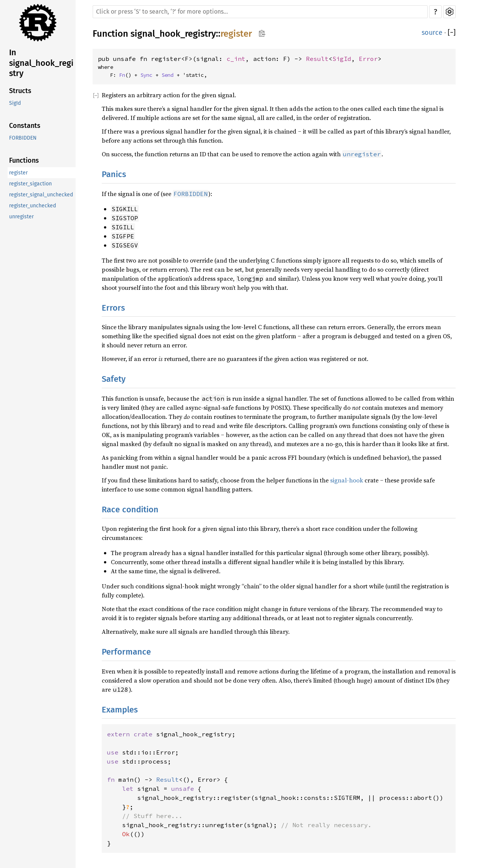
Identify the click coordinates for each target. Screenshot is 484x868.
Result (317, 59)
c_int (236, 59)
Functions (24, 160)
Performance (126, 652)
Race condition (130, 509)
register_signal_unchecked (41, 195)
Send (168, 75)
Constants (25, 126)
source (432, 33)
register (18, 173)
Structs (20, 91)
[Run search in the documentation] (260, 12)
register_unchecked (33, 206)
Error (368, 59)
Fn (122, 75)
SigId (15, 103)
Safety (114, 379)
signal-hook (347, 480)
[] (452, 33)
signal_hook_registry (173, 34)
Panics (114, 174)
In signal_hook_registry (41, 63)
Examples (120, 710)
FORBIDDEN (23, 138)
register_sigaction (30, 184)
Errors (113, 308)
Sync (146, 75)
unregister (21, 217)
